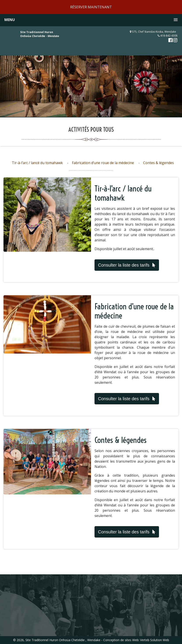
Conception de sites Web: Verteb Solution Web (136, 640)
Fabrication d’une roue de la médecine (103, 163)
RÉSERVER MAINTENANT (91, 7)
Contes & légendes (159, 163)
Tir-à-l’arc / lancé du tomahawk (37, 163)
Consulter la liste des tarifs (127, 265)
